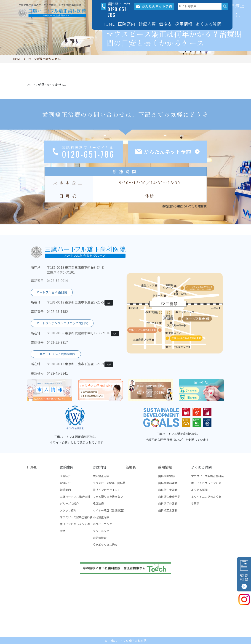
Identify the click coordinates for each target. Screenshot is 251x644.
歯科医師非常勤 (168, 483)
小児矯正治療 (101, 517)
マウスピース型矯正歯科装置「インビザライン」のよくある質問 (207, 483)
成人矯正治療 (101, 476)
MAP (109, 303)
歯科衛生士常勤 (168, 490)
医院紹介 (65, 476)
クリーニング (101, 531)
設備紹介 (65, 483)
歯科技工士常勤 (168, 510)
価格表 (165, 24)
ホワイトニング (102, 524)
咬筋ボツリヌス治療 (105, 544)
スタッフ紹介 (68, 510)
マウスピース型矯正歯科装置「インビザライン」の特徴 (76, 524)
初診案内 (65, 490)
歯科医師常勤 (166, 476)
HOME (109, 24)
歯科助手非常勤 (168, 503)
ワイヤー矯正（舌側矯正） (109, 510)
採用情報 (165, 467)
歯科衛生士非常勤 (169, 496)
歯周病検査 (100, 538)
